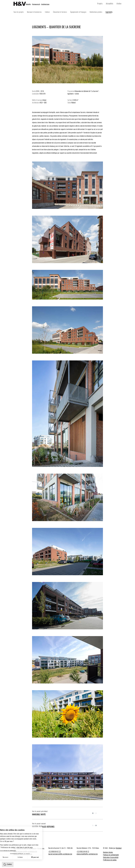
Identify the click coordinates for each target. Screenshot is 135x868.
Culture (47, 12)
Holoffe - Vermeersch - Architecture (38, 5)
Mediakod (119, 848)
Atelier (119, 4)
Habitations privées (96, 12)
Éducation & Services (60, 12)
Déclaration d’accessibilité (111, 858)
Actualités (110, 4)
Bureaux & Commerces (34, 12)
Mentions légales (108, 852)
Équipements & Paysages (78, 12)
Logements (109, 12)
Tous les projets (19, 12)
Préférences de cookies (110, 860)
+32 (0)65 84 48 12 (83, 852)
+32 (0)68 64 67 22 (55, 852)
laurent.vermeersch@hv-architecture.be (60, 854)
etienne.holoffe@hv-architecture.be (87, 854)
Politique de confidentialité (111, 855)
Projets (100, 4)
